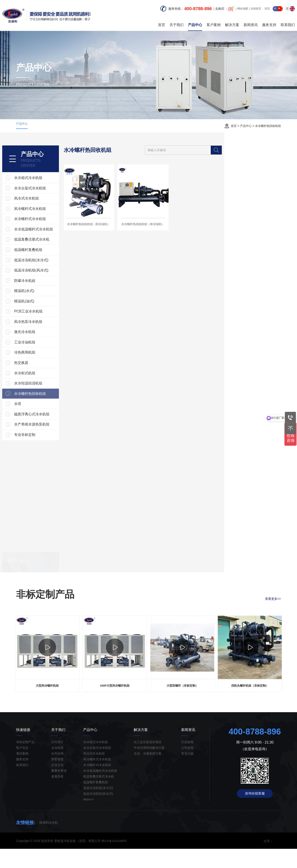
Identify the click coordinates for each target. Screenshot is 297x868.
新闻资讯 (251, 22)
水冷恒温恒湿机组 (45, 398)
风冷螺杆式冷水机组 (47, 207)
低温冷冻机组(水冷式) (48, 263)
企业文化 (57, 784)
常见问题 (187, 773)
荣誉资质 (57, 778)
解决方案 (232, 22)
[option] (47, 671)
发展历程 (57, 796)
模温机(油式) (41, 308)
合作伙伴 (57, 773)
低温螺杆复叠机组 (45, 252)
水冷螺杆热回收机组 (267, 126)
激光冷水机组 (41, 342)
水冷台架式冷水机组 (47, 185)
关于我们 (177, 22)
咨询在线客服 (255, 813)
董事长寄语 (59, 790)
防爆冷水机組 (41, 286)
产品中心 (195, 22)
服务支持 (269, 22)
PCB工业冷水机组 (45, 320)
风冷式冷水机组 (43, 196)
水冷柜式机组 (41, 387)
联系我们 (288, 22)
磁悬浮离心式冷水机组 (48, 432)
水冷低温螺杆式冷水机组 (50, 230)
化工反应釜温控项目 (148, 761)
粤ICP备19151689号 (116, 860)
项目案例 (22, 773)
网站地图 (243, 9)
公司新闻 (187, 767)
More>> (88, 819)
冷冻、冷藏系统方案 (148, 773)
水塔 (34, 421)
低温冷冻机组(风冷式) (48, 275)
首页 (162, 22)
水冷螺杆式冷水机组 (47, 218)
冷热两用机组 (41, 365)
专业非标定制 (41, 455)
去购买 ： (224, 9)
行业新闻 (187, 761)
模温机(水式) (41, 297)
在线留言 (256, 9)
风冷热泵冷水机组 (45, 331)
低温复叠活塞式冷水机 (48, 241)
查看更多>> (273, 615)
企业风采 (57, 767)
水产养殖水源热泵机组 (48, 443)
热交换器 (38, 376)
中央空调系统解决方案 (149, 767)
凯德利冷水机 (49, 842)
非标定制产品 (25, 761)
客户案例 (214, 22)
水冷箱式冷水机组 (45, 173)
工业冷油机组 (41, 353)
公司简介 (57, 761)
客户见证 (22, 767)
